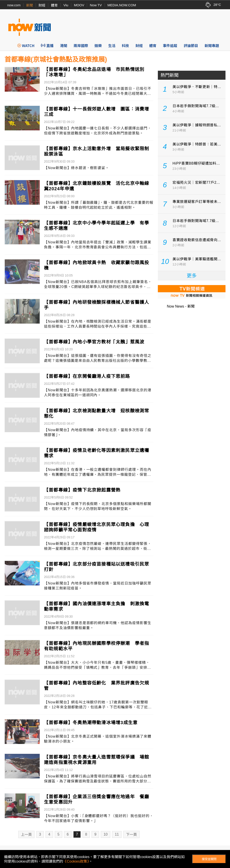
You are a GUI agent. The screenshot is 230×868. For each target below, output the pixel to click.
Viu (66, 5)
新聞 (30, 5)
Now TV (96, 5)
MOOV (79, 5)
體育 (54, 5)
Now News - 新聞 (181, 306)
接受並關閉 (209, 859)
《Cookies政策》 (76, 861)
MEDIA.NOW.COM (122, 5)
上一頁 (26, 835)
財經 (42, 5)
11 (117, 834)
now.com (14, 5)
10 (106, 834)
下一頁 (131, 835)
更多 (192, 276)
